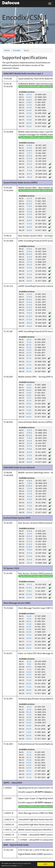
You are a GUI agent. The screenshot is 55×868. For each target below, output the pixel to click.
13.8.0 (29, 108)
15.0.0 (29, 217)
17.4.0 (29, 274)
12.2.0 (29, 491)
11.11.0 (29, 257)
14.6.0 (29, 110)
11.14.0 (29, 302)
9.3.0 (29, 342)
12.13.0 (29, 541)
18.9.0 (29, 560)
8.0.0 (29, 385)
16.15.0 (29, 588)
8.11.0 (29, 430)
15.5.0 (29, 113)
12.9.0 (29, 259)
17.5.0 (29, 365)
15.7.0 (29, 358)
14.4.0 (29, 265)
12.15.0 (29, 156)
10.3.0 (29, 345)
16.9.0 (29, 553)
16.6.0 (29, 774)
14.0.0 (29, 632)
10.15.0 (29, 300)
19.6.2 (29, 598)
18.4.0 (29, 368)
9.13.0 (29, 148)
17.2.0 (29, 687)
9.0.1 (29, 664)
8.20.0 (29, 145)
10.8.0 (29, 100)
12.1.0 (29, 350)
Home (7, 50)
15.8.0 (29, 550)
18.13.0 (29, 594)
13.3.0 (29, 353)
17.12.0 (29, 320)
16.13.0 (29, 316)
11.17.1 (29, 153)
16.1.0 (29, 271)
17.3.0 (29, 642)
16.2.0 (29, 362)
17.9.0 (29, 171)
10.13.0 (29, 204)
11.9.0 (29, 206)
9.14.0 (29, 97)
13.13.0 (29, 159)
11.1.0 (29, 669)
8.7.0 (29, 752)
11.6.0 (29, 347)
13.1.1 (29, 398)
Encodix (17, 50)
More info (19, 866)
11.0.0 (29, 393)
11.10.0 (29, 102)
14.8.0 (29, 310)
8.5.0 (29, 339)
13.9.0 (29, 765)
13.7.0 (29, 262)
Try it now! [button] (9, 35)
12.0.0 (29, 395)
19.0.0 (29, 126)
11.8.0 (29, 438)
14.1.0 (29, 355)
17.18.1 (29, 591)
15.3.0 (29, 635)
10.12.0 (29, 254)
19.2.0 (29, 371)
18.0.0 (29, 123)
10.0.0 (29, 390)
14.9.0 (29, 161)
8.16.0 (29, 249)
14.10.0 (29, 547)
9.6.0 (29, 755)
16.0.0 (29, 116)
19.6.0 (29, 326)
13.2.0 (29, 629)
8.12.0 (29, 294)
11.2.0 (29, 715)
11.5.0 (29, 624)
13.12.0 (29, 544)
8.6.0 (29, 616)
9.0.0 (29, 388)
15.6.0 (29, 268)
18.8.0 (29, 174)
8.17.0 (29, 95)
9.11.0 (30, 534)
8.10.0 (29, 481)
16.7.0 (29, 167)
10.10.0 (29, 486)
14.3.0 (29, 677)
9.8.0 (30, 483)
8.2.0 (29, 661)
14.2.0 (29, 214)
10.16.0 (29, 151)
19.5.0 (29, 177)
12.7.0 (29, 105)
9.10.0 (29, 433)
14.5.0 (29, 446)
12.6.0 (29, 209)
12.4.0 (29, 441)
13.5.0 (29, 675)
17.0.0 (29, 120)
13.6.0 (29, 212)
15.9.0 (29, 164)
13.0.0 (29, 720)
